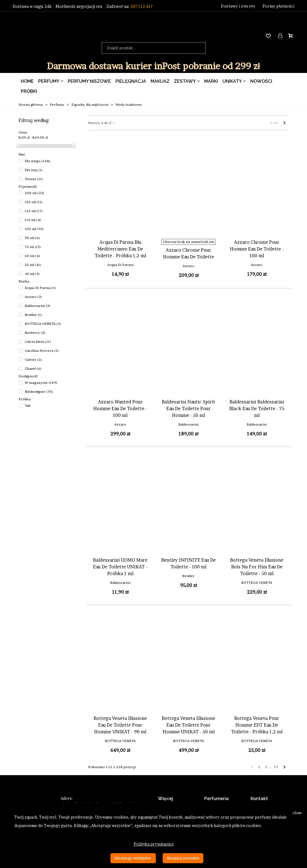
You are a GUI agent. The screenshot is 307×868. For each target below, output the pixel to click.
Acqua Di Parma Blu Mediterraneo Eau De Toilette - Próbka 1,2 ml (120, 249)
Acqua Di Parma (40, 288)
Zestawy (185, 81)
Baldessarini (38, 306)
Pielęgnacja (131, 81)
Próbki (29, 91)
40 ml (32, 274)
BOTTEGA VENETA (43, 324)
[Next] (285, 123)
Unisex (34, 179)
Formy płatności (278, 6)
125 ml (34, 211)
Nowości (261, 81)
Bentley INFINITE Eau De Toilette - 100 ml (188, 563)
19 (276, 767)
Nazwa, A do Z (102, 123)
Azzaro (33, 297)
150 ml (34, 202)
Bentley (34, 315)
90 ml (32, 238)
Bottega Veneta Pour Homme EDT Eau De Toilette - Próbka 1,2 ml (257, 725)
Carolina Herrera (42, 351)
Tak (28, 406)
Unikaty (232, 81)
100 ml (34, 229)
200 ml (35, 193)
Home (27, 81)
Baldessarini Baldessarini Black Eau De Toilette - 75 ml (257, 408)
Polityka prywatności (154, 844)
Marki (211, 81)
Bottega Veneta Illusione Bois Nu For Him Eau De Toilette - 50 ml (257, 567)
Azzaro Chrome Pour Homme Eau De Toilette (188, 253)
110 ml (33, 220)
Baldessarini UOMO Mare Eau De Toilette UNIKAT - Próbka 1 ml (120, 567)
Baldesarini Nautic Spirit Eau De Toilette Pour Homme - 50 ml (188, 408)
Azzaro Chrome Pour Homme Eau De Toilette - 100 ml (257, 249)
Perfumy (49, 81)
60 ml (32, 256)
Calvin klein (38, 342)
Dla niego (38, 161)
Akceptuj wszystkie (183, 858)
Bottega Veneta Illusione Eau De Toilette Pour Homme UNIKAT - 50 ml (188, 725)
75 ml (33, 247)
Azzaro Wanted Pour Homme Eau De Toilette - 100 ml (120, 408)
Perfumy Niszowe (89, 81)
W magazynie (41, 383)
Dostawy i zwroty (238, 6)
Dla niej (34, 170)
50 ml (33, 265)
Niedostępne (39, 391)
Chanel (33, 368)
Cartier (33, 360)
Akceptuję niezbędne (133, 858)
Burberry (35, 333)
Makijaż (160, 81)
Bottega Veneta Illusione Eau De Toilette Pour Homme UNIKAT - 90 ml (120, 725)
